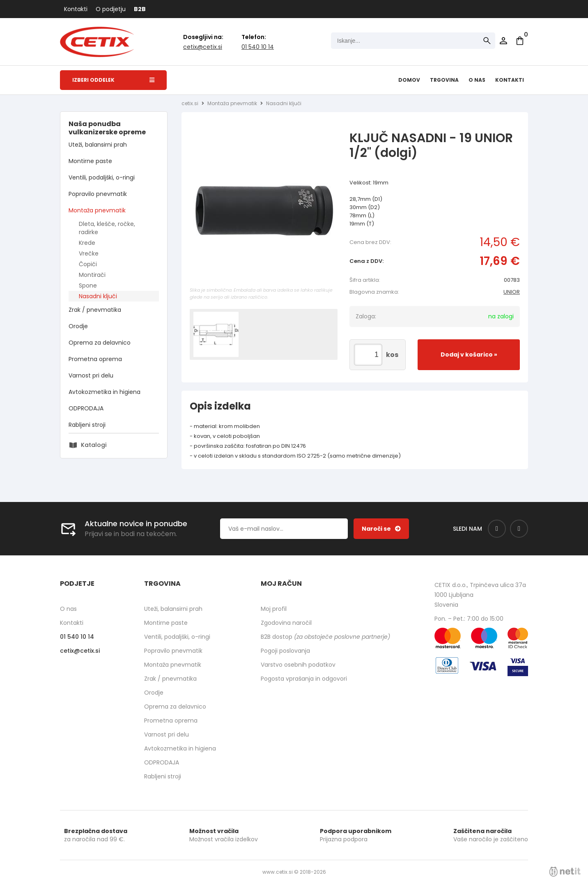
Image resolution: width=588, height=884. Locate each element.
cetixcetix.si (203, 47)
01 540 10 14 (258, 47)
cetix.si (190, 103)
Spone (88, 285)
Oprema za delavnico (100, 343)
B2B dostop (325, 637)
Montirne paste (90, 161)
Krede (87, 243)
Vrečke (89, 253)
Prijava (503, 41)
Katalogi (94, 445)
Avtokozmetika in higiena (105, 392)
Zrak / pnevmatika (95, 310)
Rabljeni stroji (87, 425)
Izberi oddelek (113, 80)
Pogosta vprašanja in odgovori (304, 679)
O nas (477, 80)
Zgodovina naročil (286, 623)
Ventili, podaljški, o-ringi (102, 177)
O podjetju (111, 9)
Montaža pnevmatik (97, 210)
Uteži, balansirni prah (98, 145)
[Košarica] (520, 41)
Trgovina (444, 80)
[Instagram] (519, 529)
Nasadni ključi (98, 296)
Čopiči (88, 264)
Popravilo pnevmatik (98, 194)
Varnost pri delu (91, 375)
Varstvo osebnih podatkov (298, 665)
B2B (140, 9)
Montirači (92, 275)
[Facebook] (497, 529)
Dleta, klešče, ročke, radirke (107, 228)
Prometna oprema (95, 359)
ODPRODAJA (86, 408)
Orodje (78, 326)
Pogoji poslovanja (285, 651)
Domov (409, 80)
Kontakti (76, 9)
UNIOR (512, 292)
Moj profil (274, 609)
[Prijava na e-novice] (381, 529)
